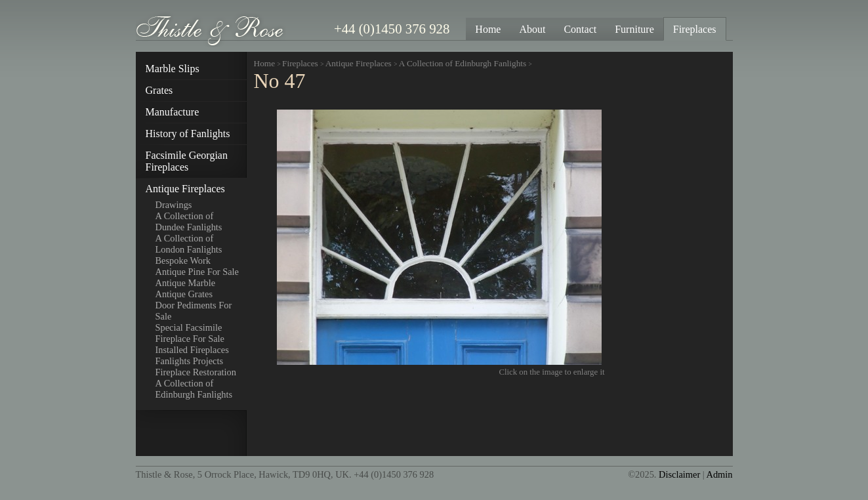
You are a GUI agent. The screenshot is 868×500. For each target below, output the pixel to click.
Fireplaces (300, 63)
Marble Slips (173, 69)
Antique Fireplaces (185, 189)
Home (265, 63)
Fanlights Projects (190, 361)
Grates (159, 90)
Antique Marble (186, 283)
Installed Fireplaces (192, 350)
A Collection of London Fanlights (189, 244)
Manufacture (173, 112)
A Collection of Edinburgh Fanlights (194, 389)
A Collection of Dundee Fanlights (189, 221)
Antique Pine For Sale (197, 272)
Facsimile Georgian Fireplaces (187, 161)
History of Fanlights (188, 134)
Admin (720, 474)
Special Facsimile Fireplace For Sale (190, 333)
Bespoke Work (183, 260)
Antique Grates (184, 294)
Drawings (174, 205)
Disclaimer (679, 474)
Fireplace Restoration (196, 372)
